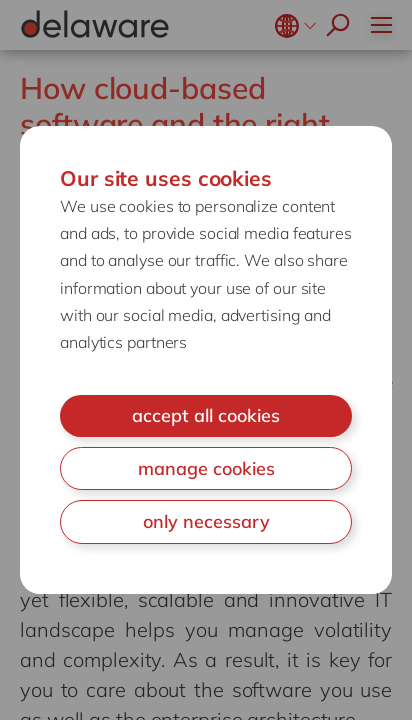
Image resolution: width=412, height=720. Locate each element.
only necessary (206, 521)
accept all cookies (206, 415)
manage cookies (206, 468)
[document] (206, 360)
